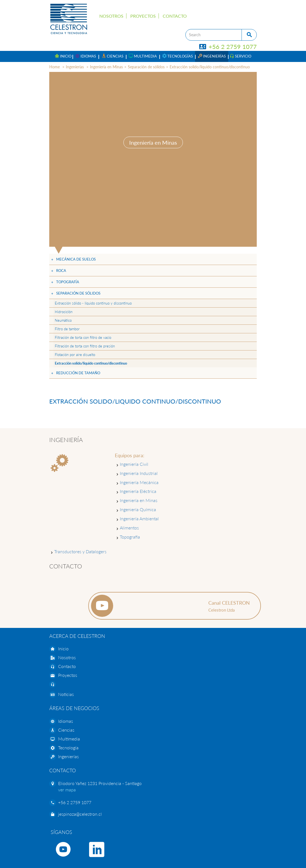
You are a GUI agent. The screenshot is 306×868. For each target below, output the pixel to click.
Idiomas (66, 721)
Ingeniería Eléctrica (138, 491)
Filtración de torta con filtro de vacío (83, 337)
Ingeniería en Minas (106, 67)
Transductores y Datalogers (80, 551)
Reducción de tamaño (78, 373)
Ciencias (66, 730)
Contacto (175, 16)
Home (55, 67)
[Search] (214, 35)
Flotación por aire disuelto (75, 355)
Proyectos (143, 16)
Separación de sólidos (146, 67)
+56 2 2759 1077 (228, 47)
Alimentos (129, 528)
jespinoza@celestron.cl (80, 814)
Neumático (63, 320)
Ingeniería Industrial (139, 473)
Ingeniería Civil (134, 464)
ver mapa (67, 790)
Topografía (68, 282)
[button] (86, 56)
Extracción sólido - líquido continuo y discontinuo (93, 303)
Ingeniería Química (138, 509)
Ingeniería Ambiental (139, 519)
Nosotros (111, 16)
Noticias (66, 694)
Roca (61, 271)
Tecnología (68, 748)
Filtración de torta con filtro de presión (85, 346)
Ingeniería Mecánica (139, 482)
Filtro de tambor (67, 329)
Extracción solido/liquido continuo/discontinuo (210, 67)
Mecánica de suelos (76, 259)
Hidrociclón (64, 312)
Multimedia (69, 739)
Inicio (63, 649)
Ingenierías (75, 67)
